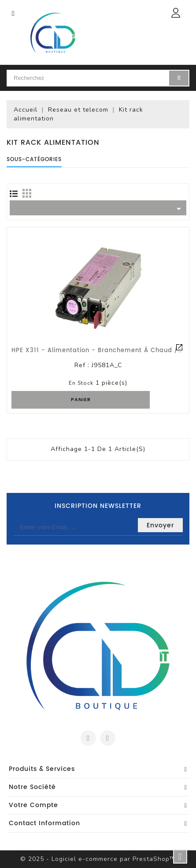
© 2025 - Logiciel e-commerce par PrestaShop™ (98, 859)
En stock (81, 383)
